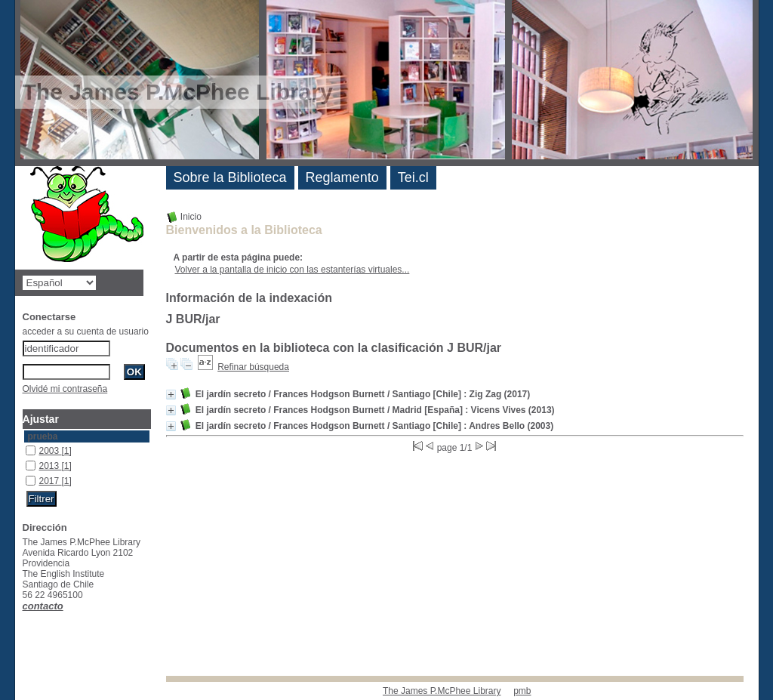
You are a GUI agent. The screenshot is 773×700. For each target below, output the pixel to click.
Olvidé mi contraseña (65, 389)
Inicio (184, 217)
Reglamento (342, 177)
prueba (43, 436)
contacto (43, 606)
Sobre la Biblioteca (230, 177)
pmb (522, 691)
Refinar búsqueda (253, 367)
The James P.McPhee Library (442, 691)
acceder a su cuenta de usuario (86, 331)
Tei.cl (413, 177)
